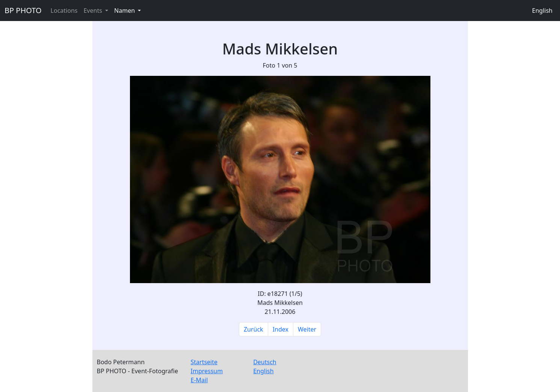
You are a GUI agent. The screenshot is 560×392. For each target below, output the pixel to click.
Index (281, 329)
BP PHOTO (23, 10)
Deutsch (265, 362)
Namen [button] (125, 11)
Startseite (204, 362)
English (542, 11)
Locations (64, 11)
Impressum (207, 371)
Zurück (254, 329)
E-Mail (199, 380)
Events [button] (94, 11)
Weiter (307, 329)
